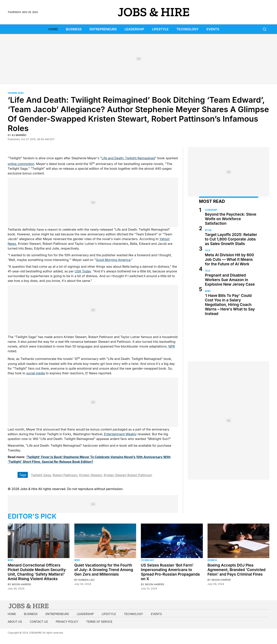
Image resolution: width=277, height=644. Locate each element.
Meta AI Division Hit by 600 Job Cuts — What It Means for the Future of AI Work (230, 260)
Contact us (39, 622)
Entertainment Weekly (120, 434)
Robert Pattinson (65, 475)
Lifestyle (160, 29)
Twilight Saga (41, 475)
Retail (208, 230)
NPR (172, 346)
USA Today (83, 271)
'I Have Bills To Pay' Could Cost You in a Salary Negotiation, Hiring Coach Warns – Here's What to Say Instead (230, 305)
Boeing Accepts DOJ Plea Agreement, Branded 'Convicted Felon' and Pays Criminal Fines (237, 570)
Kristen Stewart (91, 475)
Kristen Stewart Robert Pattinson (128, 475)
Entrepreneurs (103, 29)
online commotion (21, 164)
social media (36, 373)
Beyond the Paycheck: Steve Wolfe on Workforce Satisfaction (231, 219)
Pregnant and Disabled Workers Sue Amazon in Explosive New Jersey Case (230, 280)
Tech (208, 250)
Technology (187, 29)
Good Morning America (113, 260)
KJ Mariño (19, 135)
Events (213, 29)
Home (53, 29)
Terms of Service (99, 622)
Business (74, 29)
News (208, 291)
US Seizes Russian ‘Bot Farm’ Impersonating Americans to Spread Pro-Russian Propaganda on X (170, 572)
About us (15, 622)
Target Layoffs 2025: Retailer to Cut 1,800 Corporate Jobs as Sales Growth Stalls (231, 239)
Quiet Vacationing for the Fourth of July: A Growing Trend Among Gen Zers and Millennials (104, 570)
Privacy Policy (67, 622)
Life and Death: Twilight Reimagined (128, 158)
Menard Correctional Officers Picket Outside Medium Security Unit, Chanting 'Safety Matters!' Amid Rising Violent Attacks (37, 572)
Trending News (16, 93)
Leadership (134, 29)
